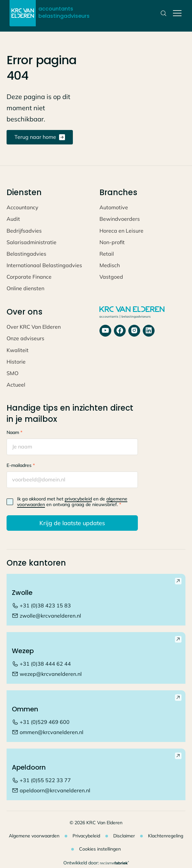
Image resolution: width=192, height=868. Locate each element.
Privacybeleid (86, 836)
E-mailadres (21, 465)
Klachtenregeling (166, 836)
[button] (176, 13)
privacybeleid (78, 499)
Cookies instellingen (100, 849)
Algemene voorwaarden (34, 836)
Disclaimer (124, 836)
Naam (14, 432)
